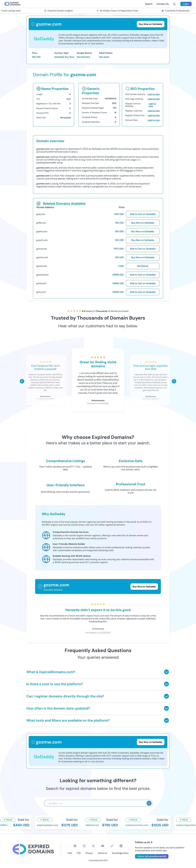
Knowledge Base (120, 853)
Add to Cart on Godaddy (143, 214)
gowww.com (42, 275)
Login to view (154, 94)
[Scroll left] (22, 381)
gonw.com (41, 283)
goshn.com (42, 231)
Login (186, 4)
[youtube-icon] (103, 846)
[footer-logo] (33, 850)
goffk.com (41, 223)
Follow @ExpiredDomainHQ (152, 856)
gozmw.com (42, 257)
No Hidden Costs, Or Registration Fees (118, 11)
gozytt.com (42, 240)
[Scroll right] (174, 381)
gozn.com (41, 292)
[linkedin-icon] (121, 846)
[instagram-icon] (84, 846)
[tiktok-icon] (112, 846)
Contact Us (163, 4)
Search (149, 4)
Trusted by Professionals (176, 11)
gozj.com (41, 214)
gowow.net (42, 249)
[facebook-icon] (75, 846)
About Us (102, 853)
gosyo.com (42, 266)
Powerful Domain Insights (59, 11)
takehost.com (93, 825)
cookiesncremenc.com (138, 825)
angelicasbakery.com (48, 825)
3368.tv (5, 825)
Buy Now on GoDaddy (143, 223)
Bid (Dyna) (143, 266)
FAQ (70, 853)
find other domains (53, 590)
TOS (79, 853)
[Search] (149, 803)
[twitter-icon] (93, 846)
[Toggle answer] (166, 672)
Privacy (89, 853)
